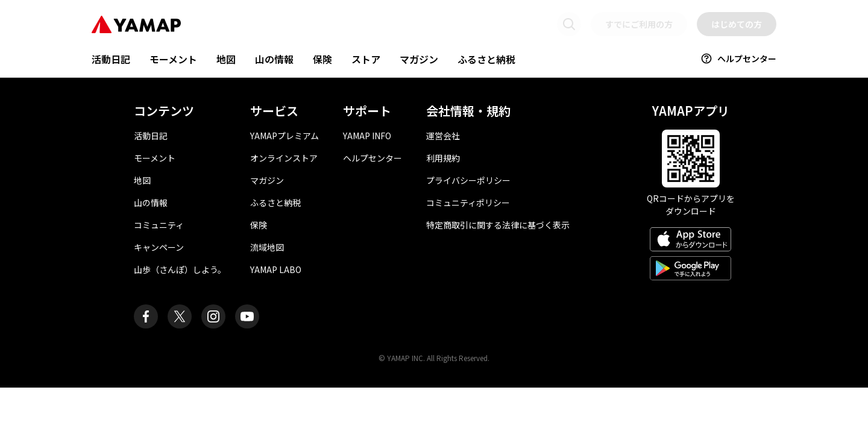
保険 (322, 59)
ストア (366, 59)
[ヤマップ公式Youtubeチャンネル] (247, 316)
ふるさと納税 (486, 59)
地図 (226, 59)
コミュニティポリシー (468, 203)
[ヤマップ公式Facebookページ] (146, 316)
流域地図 (267, 247)
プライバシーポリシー (468, 180)
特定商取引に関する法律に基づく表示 (498, 225)
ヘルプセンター (738, 58)
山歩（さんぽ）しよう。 (180, 269)
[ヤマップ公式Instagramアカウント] (213, 316)
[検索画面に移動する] (569, 24)
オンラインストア (284, 158)
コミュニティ (159, 225)
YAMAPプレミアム (285, 136)
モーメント (173, 59)
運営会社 (443, 136)
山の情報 (274, 59)
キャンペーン (159, 247)
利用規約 (443, 158)
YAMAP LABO (276, 269)
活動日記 (111, 59)
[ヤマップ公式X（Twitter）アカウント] (180, 316)
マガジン (419, 59)
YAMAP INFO (367, 136)
